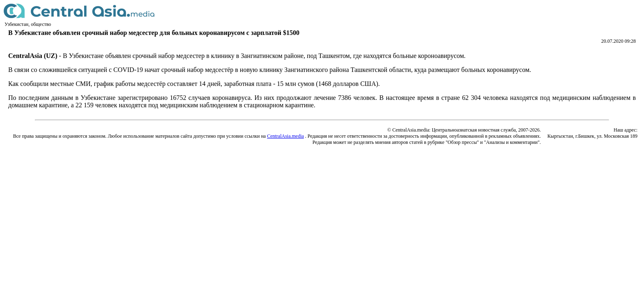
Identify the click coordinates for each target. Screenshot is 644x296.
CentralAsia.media (285, 136)
